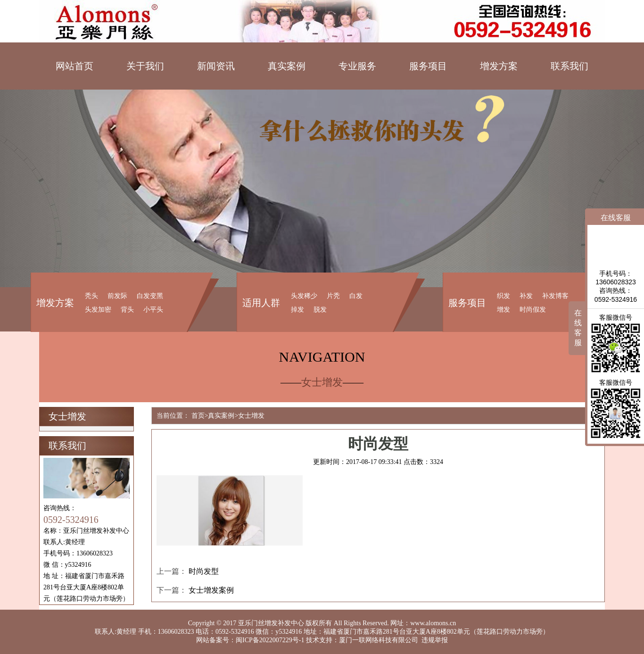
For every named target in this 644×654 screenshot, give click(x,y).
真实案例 (287, 66)
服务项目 (428, 66)
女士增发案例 (211, 590)
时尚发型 (204, 571)
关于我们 (145, 66)
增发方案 (499, 66)
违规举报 (435, 640)
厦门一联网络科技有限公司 (379, 640)
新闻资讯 (216, 66)
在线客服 (578, 328)
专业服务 (357, 66)
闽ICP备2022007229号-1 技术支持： (287, 640)
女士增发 (251, 416)
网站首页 (74, 66)
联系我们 (570, 66)
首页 (198, 416)
